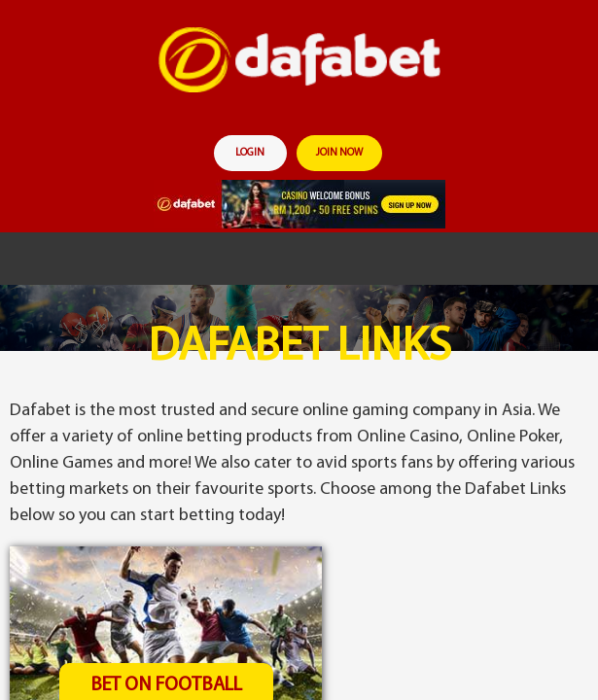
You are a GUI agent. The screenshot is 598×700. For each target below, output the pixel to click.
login (250, 153)
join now (339, 153)
